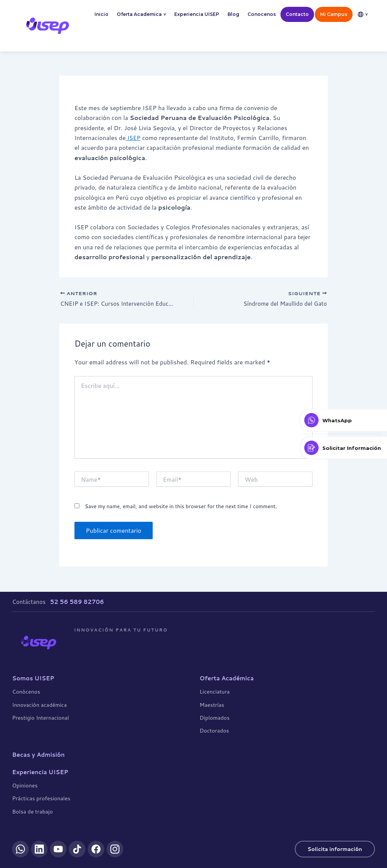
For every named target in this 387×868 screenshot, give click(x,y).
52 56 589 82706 (77, 601)
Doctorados (214, 730)
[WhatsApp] (20, 849)
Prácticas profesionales (41, 798)
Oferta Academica (141, 15)
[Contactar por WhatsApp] (343, 420)
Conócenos (26, 691)
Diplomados (214, 717)
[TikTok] (77, 849)
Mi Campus (334, 14)
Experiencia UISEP (197, 14)
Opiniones (25, 785)
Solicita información (333, 849)
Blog (233, 14)
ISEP (133, 138)
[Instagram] (115, 849)
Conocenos (262, 14)
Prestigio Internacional (40, 717)
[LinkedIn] (39, 849)
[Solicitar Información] (343, 448)
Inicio (101, 14)
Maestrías (212, 704)
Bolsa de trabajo (33, 811)
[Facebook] (96, 849)
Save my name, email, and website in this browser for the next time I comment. (181, 507)
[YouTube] (58, 849)
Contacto (297, 14)
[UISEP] (39, 642)
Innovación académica (39, 704)
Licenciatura (215, 691)
